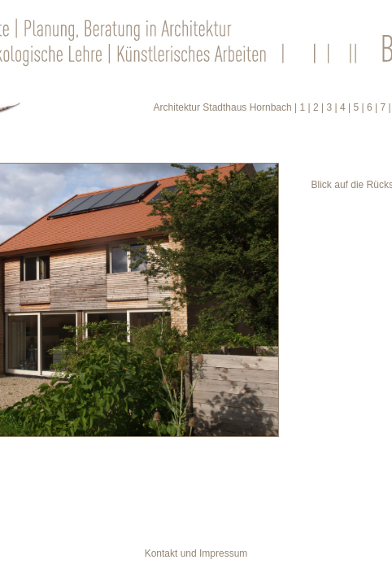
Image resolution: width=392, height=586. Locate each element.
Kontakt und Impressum (196, 553)
